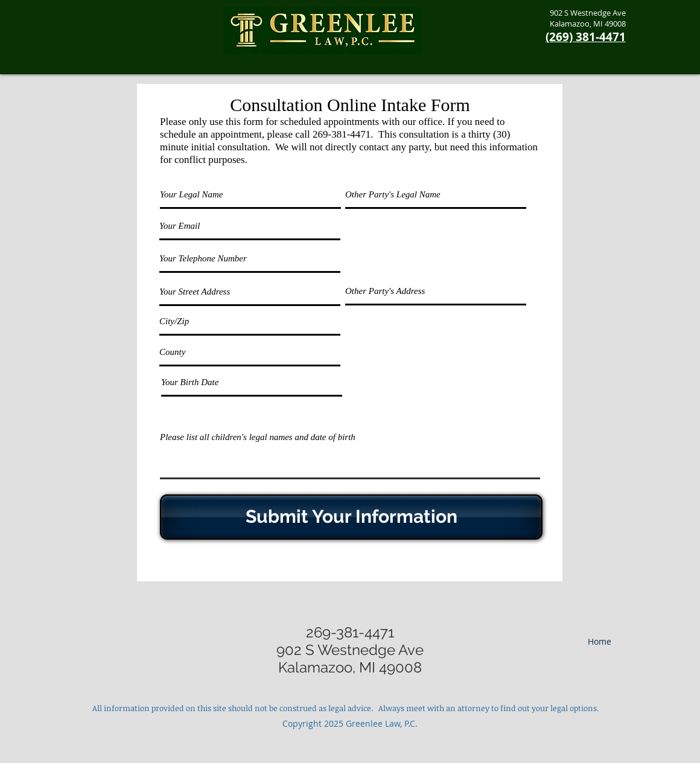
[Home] (599, 642)
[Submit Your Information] (351, 517)
